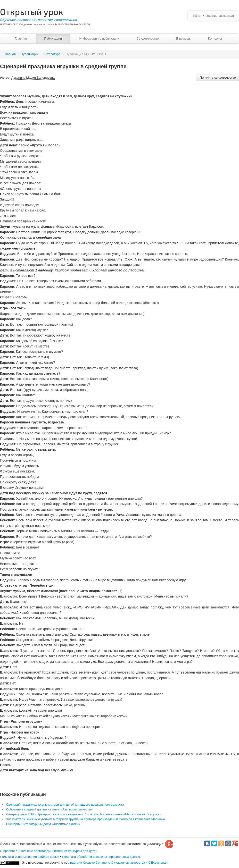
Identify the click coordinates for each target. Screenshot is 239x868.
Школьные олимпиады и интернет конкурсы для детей (58, 851)
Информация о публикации (99, 38)
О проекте (7, 851)
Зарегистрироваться (220, 16)
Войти (197, 16)
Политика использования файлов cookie (30, 857)
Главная (21, 38)
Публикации (53, 38)
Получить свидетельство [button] (218, 78)
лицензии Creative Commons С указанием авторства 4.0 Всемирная (118, 863)
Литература (52, 54)
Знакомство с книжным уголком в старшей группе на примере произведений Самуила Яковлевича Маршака (86, 819)
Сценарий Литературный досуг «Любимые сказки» (43, 824)
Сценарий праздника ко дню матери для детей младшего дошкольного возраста (65, 805)
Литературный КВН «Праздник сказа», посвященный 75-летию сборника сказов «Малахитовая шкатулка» (84, 814)
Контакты (215, 38)
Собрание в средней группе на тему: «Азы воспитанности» (49, 809)
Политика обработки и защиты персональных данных (101, 857)
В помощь (183, 38)
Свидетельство (148, 38)
